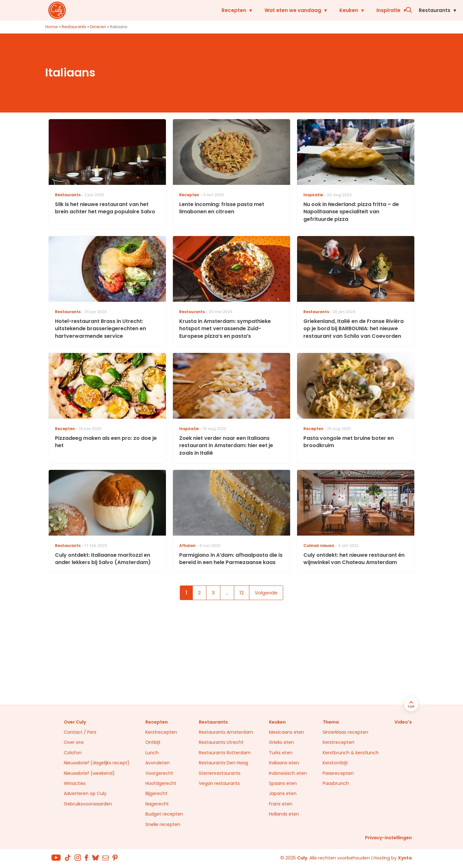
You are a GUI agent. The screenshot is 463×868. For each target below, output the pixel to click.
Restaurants (371, 10)
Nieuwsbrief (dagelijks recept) (97, 763)
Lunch (152, 753)
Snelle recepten (163, 824)
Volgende (266, 593)
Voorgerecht (159, 773)
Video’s (403, 722)
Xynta (405, 858)
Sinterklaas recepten (345, 732)
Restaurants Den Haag (223, 763)
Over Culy (75, 722)
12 (242, 593)
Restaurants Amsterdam (226, 732)
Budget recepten (164, 814)
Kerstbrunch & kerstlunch (351, 753)
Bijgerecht (156, 793)
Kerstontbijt (335, 763)
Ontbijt (153, 742)
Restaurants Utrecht (221, 742)
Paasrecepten (338, 773)
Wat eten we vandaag (230, 10)
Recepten (171, 10)
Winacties (75, 783)
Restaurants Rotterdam (225, 753)
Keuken (286, 10)
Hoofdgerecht (161, 783)
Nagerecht (157, 804)
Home (52, 27)
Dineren (98, 27)
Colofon (73, 753)
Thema (331, 722)
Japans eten (283, 793)
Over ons (74, 742)
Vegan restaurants (219, 783)
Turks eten (281, 753)
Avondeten (158, 763)
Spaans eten (283, 783)
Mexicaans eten (286, 732)
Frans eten (281, 804)
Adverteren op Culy (85, 793)
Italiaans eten (284, 763)
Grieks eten (281, 742)
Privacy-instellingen (388, 838)
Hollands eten (284, 814)
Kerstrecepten (161, 732)
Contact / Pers (80, 732)
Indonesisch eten (288, 773)
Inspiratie (325, 10)
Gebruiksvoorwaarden (88, 804)
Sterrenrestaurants (220, 773)
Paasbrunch (336, 783)
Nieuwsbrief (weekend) (89, 773)
